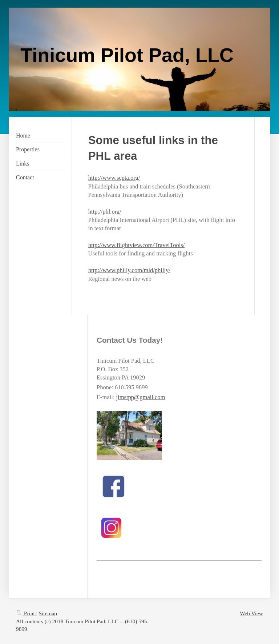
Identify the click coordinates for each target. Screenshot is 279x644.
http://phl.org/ (105, 212)
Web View (251, 613)
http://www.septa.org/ (114, 178)
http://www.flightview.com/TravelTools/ (137, 245)
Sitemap (48, 613)
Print (26, 613)
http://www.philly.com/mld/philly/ (129, 270)
